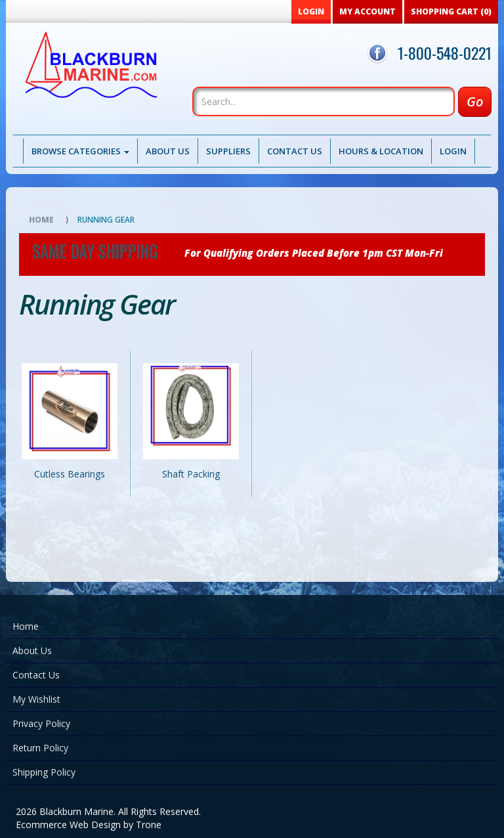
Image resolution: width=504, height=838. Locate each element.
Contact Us (295, 151)
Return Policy (40, 748)
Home (41, 220)
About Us (168, 151)
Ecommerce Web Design (68, 825)
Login (453, 151)
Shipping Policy (44, 772)
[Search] (324, 101)
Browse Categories (80, 151)
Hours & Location (381, 151)
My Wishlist (36, 699)
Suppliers (228, 151)
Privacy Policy (41, 723)
